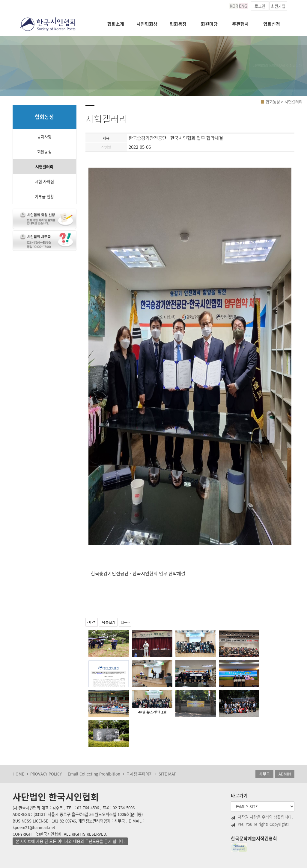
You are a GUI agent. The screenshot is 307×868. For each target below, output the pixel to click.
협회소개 (116, 24)
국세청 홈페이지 (139, 774)
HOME (18, 774)
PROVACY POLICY (46, 774)
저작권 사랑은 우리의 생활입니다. (262, 817)
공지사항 (44, 137)
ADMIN (285, 774)
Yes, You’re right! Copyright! (260, 824)
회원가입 (278, 6)
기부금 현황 (44, 196)
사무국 (264, 774)
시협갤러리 (44, 167)
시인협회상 (147, 24)
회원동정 (44, 152)
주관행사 (240, 24)
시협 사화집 (44, 182)
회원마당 (209, 24)
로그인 (260, 6)
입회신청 (272, 24)
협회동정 (178, 24)
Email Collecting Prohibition (94, 774)
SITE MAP (167, 774)
